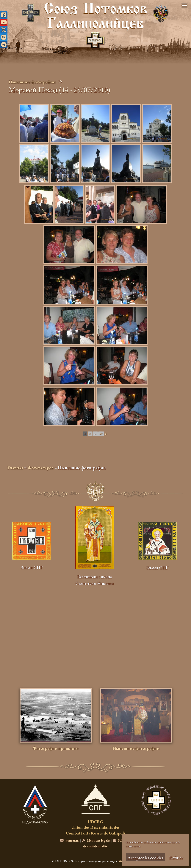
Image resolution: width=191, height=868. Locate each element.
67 (101, 434)
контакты (70, 840)
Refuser (176, 858)
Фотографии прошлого (56, 748)
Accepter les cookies (145, 858)
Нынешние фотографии (32, 82)
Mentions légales (96, 840)
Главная (15, 468)
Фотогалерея (41, 468)
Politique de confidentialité (107, 843)
